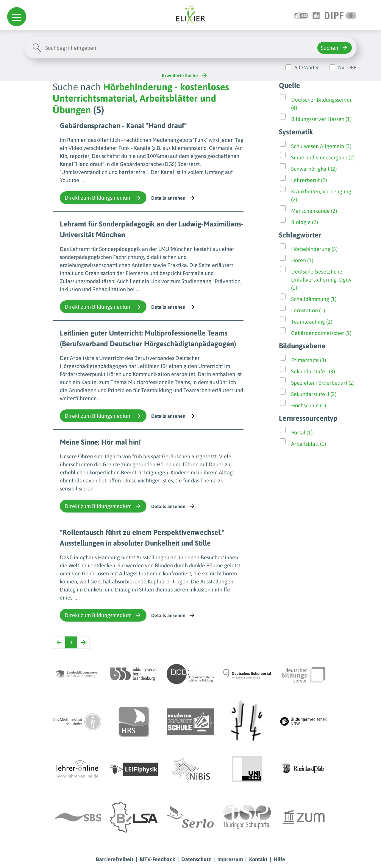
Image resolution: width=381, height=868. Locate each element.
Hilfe (279, 859)
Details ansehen (173, 198)
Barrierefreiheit (115, 859)
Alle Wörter (307, 67)
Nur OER (347, 67)
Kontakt (258, 859)
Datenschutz (196, 859)
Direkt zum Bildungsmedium (103, 198)
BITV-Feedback (157, 859)
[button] (17, 17)
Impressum (230, 859)
